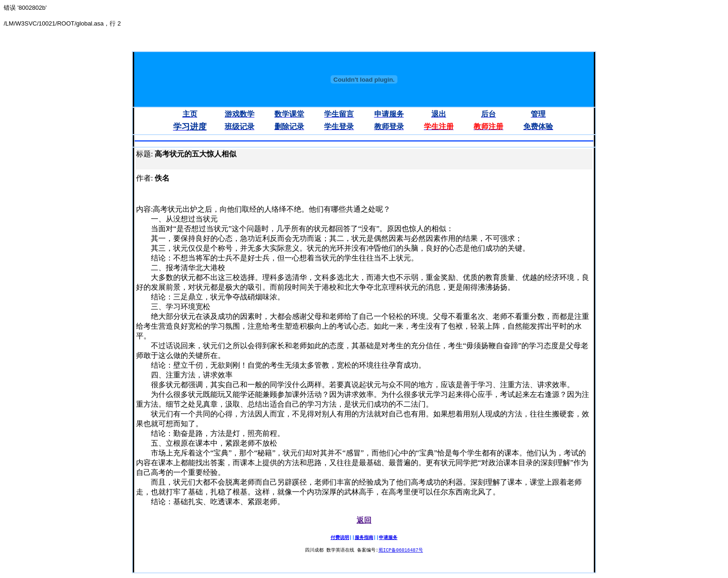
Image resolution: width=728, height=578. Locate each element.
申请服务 (388, 538)
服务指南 (364, 538)
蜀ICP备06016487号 (401, 551)
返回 (364, 520)
